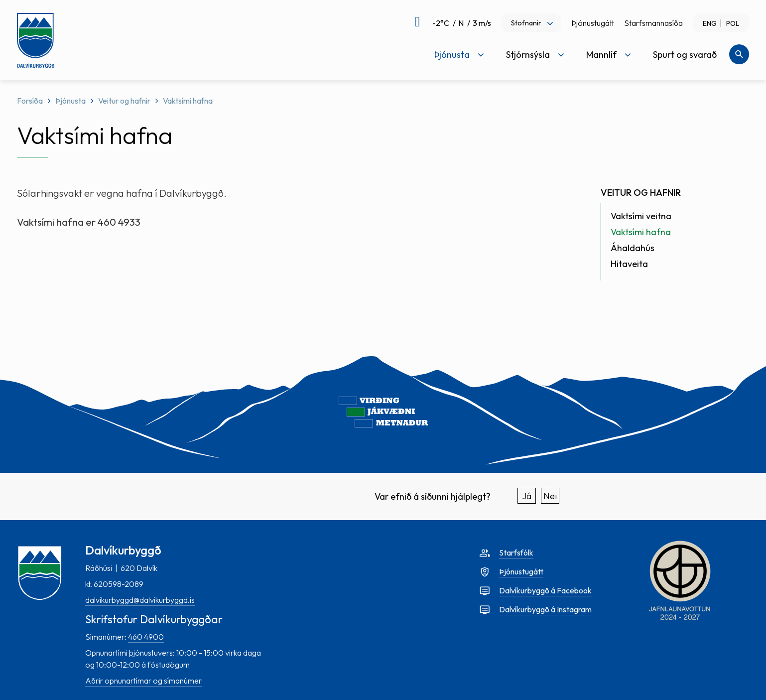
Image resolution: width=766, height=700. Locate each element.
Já (527, 496)
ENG (710, 23)
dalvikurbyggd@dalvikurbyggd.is (140, 600)
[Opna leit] (739, 54)
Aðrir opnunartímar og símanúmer (143, 681)
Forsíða (30, 101)
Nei (550, 496)
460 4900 (146, 637)
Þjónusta (70, 101)
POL (733, 23)
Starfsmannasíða (653, 23)
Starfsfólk (516, 553)
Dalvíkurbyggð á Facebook (545, 590)
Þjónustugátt (593, 23)
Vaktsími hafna (188, 101)
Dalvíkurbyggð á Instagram (545, 609)
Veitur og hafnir (124, 101)
